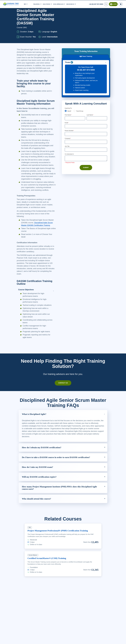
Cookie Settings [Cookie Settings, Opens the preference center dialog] (89, 641)
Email (67, 102)
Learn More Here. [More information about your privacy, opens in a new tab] (31, 642)
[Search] (106, 4)
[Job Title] (86, 130)
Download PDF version (100, 14)
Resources (73, 4)
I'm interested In (70, 134)
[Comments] (86, 138)
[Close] (123, 641)
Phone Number (70, 110)
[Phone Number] (86, 114)
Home (19, 14)
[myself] (66, 90)
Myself (69, 91)
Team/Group (80, 91)
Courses (26, 14)
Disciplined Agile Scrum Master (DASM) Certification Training (38, 247)
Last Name (90, 94)
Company (68, 118)
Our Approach (60, 4)
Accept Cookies (103, 641)
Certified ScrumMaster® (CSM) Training (48, 585)
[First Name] (75, 98)
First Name (68, 94)
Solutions (47, 4)
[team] (75, 90)
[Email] (86, 106)
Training (37, 4)
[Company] (86, 122)
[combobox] (67, 114)
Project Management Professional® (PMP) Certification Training (60, 557)
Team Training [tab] (86, 29)
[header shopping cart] (121, 4)
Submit (86, 148)
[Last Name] (97, 98)
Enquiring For (69, 88)
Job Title (67, 126)
